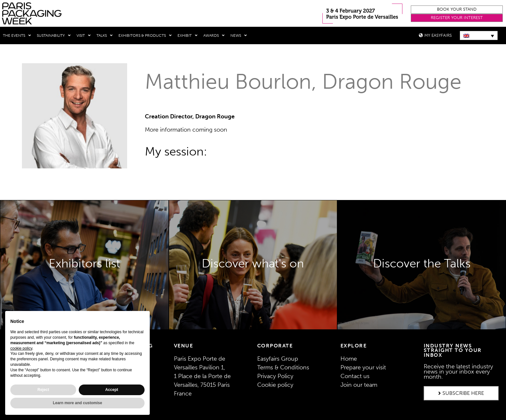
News (239, 35)
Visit (84, 35)
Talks (105, 35)
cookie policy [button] (21, 348)
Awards (214, 35)
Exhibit (187, 35)
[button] (457, 10)
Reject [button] (43, 390)
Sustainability (54, 35)
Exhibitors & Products (145, 35)
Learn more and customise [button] (78, 403)
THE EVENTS (17, 35)
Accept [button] (112, 390)
